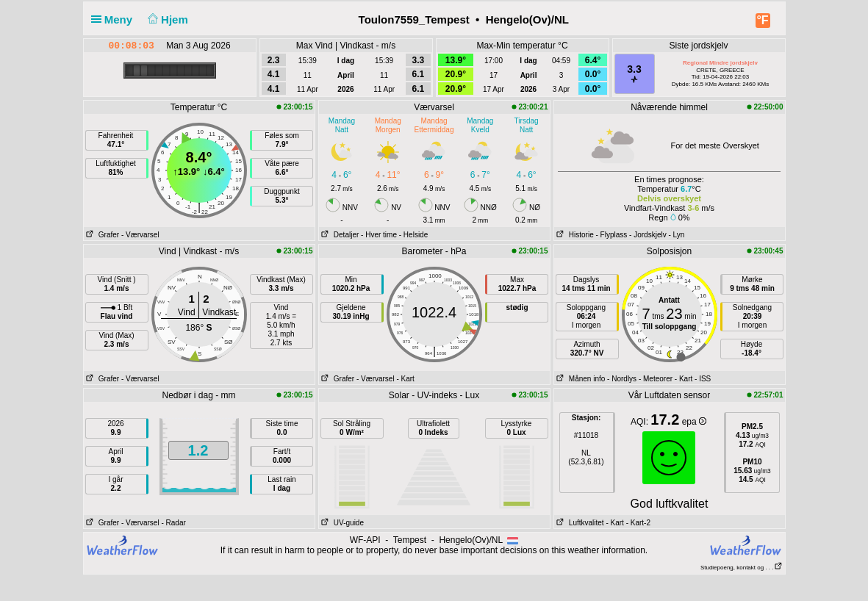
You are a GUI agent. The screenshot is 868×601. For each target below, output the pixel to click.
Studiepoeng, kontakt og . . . (742, 568)
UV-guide (341, 523)
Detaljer (339, 235)
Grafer (102, 235)
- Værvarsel (140, 235)
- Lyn (676, 235)
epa (694, 422)
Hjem (166, 19)
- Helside (413, 235)
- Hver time (379, 235)
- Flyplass (612, 235)
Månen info (580, 379)
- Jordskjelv (648, 235)
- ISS (703, 379)
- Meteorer (656, 379)
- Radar (173, 523)
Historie (574, 235)
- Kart (405, 379)
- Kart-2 (637, 523)
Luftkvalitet (579, 523)
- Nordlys (622, 379)
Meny (115, 19)
